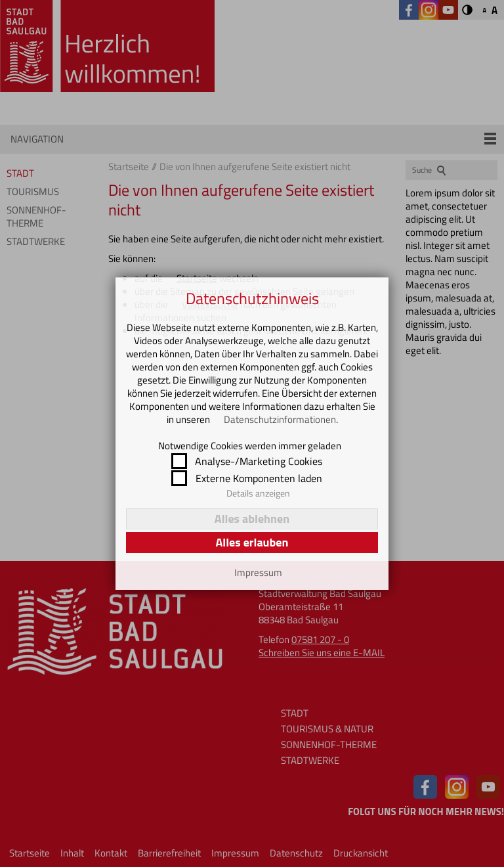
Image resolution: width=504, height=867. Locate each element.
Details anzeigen (258, 493)
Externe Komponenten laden (259, 478)
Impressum (258, 573)
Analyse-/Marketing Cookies (259, 461)
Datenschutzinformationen (280, 419)
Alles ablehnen (252, 519)
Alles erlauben (252, 542)
